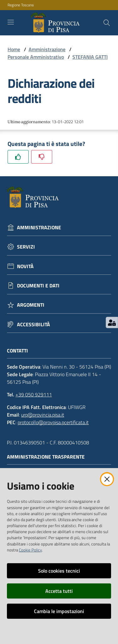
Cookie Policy (30, 550)
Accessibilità (34, 325)
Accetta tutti (59, 591)
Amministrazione (47, 49)
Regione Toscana (21, 5)
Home (14, 49)
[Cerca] (107, 23)
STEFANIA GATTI (90, 57)
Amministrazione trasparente (49, 457)
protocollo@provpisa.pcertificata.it (53, 422)
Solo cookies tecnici (59, 571)
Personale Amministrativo (36, 57)
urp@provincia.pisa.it (43, 415)
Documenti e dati (38, 286)
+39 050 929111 (34, 394)
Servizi (26, 247)
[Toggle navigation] (11, 22)
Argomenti (31, 305)
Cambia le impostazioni (59, 611)
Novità (25, 266)
